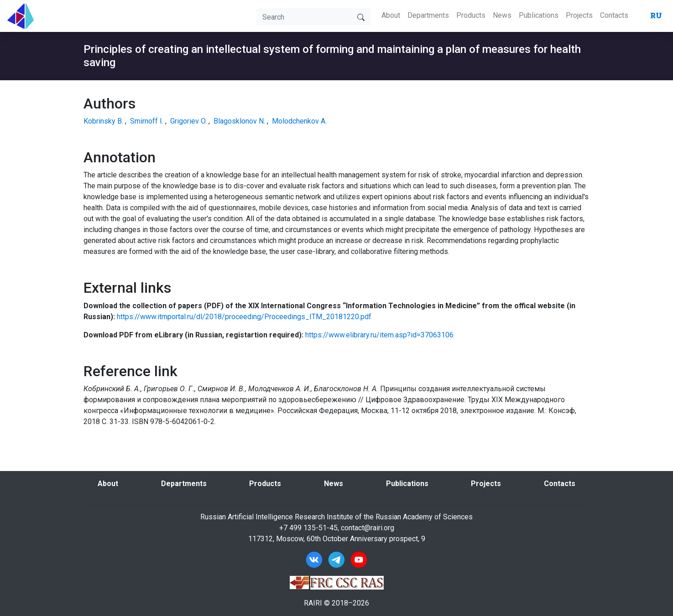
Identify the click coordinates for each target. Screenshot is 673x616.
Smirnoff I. (147, 121)
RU (656, 15)
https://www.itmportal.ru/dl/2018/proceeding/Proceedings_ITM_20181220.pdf (244, 317)
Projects (579, 15)
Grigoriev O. (188, 121)
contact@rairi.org (368, 528)
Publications (539, 15)
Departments (428, 15)
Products (471, 15)
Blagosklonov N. (239, 121)
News (502, 15)
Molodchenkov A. (299, 121)
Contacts (614, 15)
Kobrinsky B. (103, 121)
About (391, 15)
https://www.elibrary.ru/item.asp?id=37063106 (379, 335)
